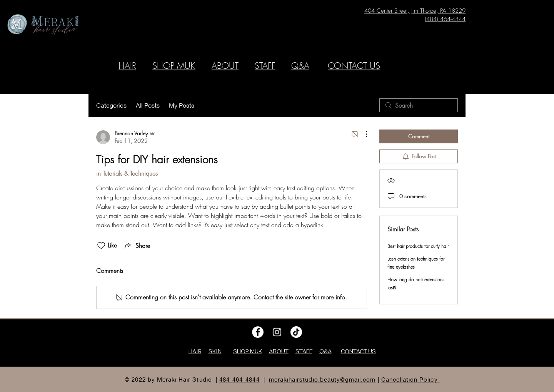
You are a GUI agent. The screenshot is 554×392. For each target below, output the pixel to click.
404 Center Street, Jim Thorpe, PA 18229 (415, 11)
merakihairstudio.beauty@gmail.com (322, 379)
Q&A (300, 66)
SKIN (215, 351)
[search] (419, 105)
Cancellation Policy (410, 379)
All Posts (148, 105)
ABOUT (225, 66)
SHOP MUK (174, 66)
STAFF (265, 66)
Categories (111, 105)
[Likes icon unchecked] (101, 246)
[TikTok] (296, 332)
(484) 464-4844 (445, 19)
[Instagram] (277, 332)
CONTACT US (354, 66)
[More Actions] (362, 134)
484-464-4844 (239, 379)
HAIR (127, 66)
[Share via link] (137, 246)
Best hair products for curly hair (418, 246)
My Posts (182, 105)
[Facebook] (258, 332)
